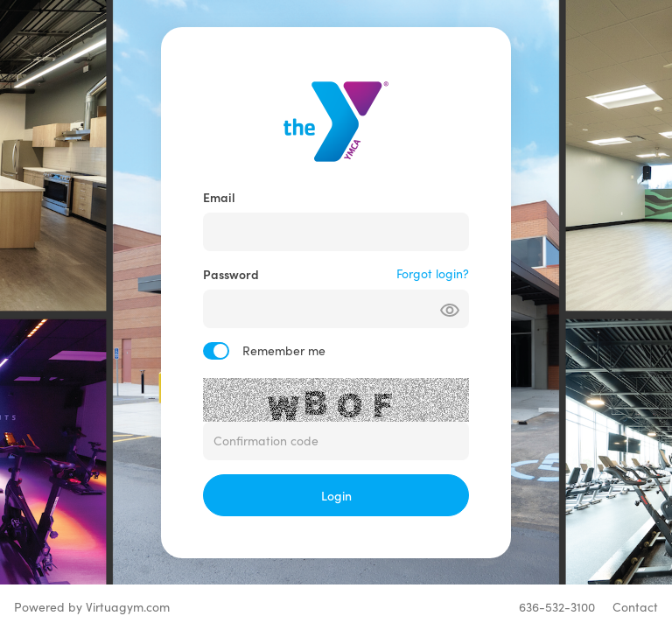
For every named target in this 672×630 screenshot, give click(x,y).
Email (219, 197)
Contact (635, 607)
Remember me (284, 350)
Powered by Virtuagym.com (92, 607)
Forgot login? (433, 273)
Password (231, 274)
